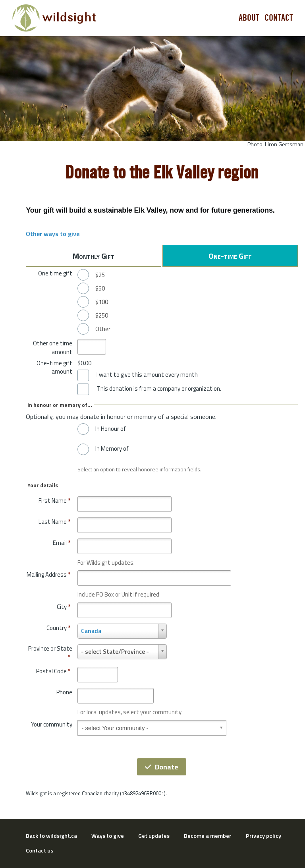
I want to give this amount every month (147, 375)
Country (58, 628)
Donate (162, 767)
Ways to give (108, 836)
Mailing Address (48, 574)
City (64, 607)
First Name (54, 501)
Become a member (208, 836)
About (249, 18)
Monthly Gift (94, 256)
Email (62, 543)
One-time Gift (230, 256)
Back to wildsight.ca (51, 836)
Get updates (154, 836)
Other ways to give (53, 234)
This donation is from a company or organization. (159, 389)
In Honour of (111, 429)
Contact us (40, 851)
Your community (52, 724)
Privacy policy (263, 836)
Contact (279, 18)
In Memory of (112, 449)
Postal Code (53, 671)
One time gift (55, 273)
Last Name (54, 522)
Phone (64, 692)
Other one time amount (53, 348)
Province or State (50, 653)
